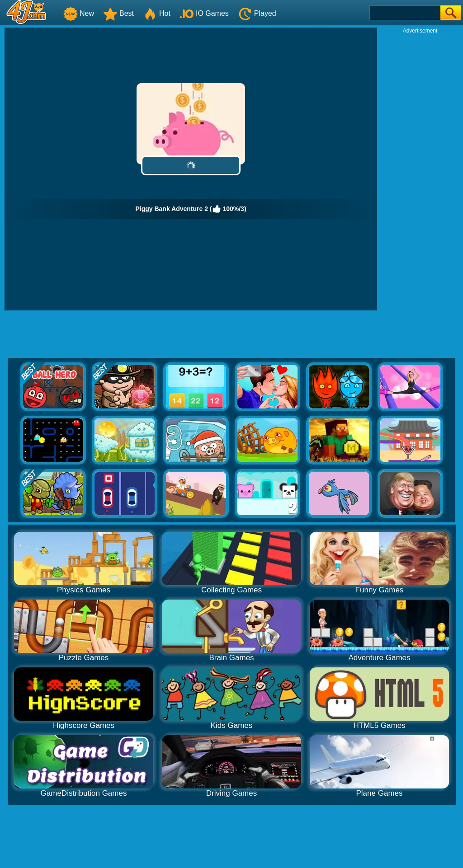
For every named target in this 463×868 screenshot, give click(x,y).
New (79, 13)
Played (257, 13)
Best (118, 13)
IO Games (204, 13)
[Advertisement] (420, 170)
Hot (157, 13)
